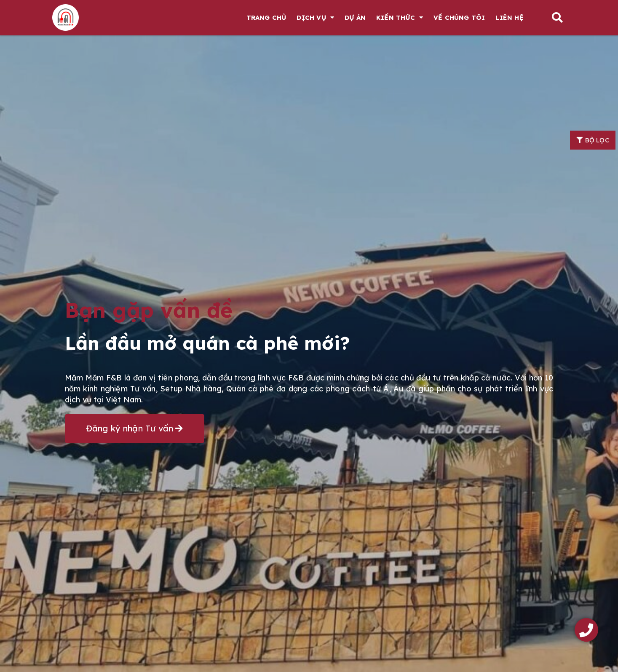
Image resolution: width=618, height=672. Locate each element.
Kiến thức (400, 17)
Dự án (355, 17)
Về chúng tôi (459, 17)
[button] (557, 17)
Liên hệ (509, 17)
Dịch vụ (315, 17)
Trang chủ (266, 17)
